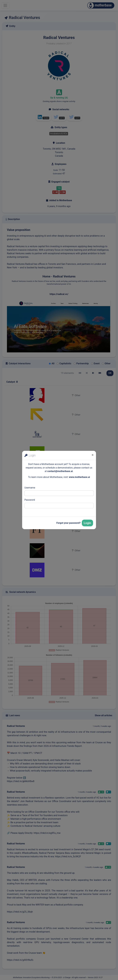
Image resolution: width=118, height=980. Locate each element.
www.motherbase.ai (79, 477)
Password (30, 500)
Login (87, 523)
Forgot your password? (69, 523)
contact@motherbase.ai (60, 471)
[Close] (93, 455)
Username (30, 488)
